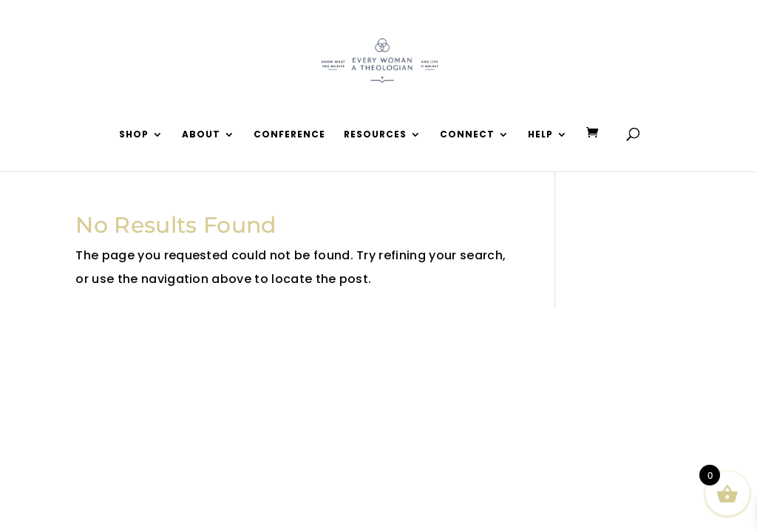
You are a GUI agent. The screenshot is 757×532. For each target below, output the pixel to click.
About (201, 135)
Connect (467, 135)
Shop (134, 135)
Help (540, 135)
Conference (289, 135)
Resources (375, 135)
